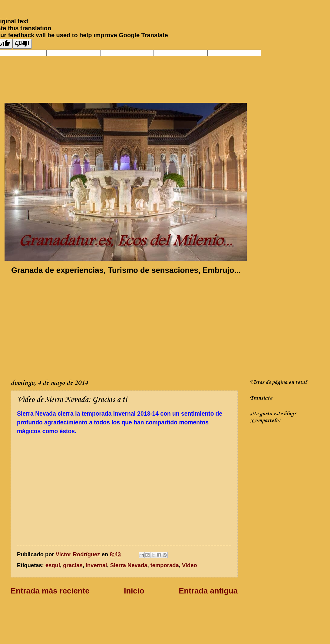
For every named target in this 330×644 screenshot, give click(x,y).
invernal (96, 565)
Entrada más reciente (50, 591)
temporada (165, 565)
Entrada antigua (208, 591)
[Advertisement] (109, 325)
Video (190, 565)
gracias (73, 565)
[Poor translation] (22, 44)
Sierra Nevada (129, 565)
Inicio (134, 591)
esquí (53, 565)
